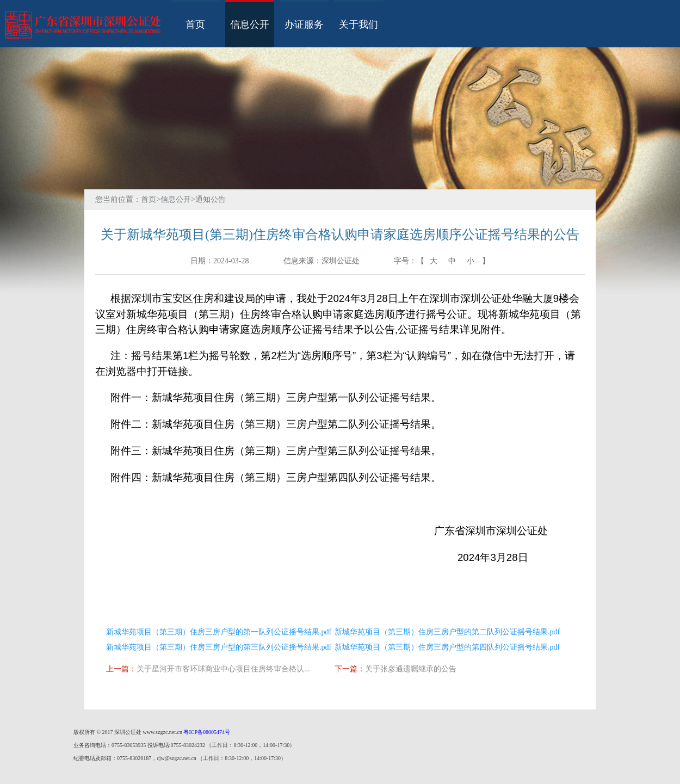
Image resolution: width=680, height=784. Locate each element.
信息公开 (250, 24)
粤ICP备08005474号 (207, 732)
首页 (195, 24)
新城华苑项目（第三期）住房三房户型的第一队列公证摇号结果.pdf (219, 632)
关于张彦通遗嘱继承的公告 (411, 669)
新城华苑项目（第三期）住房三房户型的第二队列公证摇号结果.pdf (447, 632)
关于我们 (358, 24)
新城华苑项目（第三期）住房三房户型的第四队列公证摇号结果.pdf (447, 647)
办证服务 (304, 24)
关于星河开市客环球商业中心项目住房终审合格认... (223, 669)
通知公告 (211, 199)
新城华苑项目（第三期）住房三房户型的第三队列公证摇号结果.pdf (219, 647)
